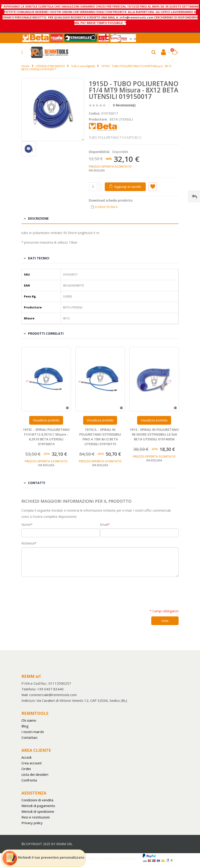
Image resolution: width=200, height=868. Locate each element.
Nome (26, 525)
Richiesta (28, 543)
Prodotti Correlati (46, 333)
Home (26, 66)
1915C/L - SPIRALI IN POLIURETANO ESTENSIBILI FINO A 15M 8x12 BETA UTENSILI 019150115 (100, 437)
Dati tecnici (39, 258)
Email (104, 525)
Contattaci (29, 737)
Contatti (37, 483)
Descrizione (38, 218)
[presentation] (56, 590)
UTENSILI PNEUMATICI (50, 66)
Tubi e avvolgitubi (83, 66)
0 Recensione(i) (124, 105)
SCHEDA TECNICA (106, 207)
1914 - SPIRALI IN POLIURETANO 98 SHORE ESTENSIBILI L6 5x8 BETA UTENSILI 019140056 (154, 434)
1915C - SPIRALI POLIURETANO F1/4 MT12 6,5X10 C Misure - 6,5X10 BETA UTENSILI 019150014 (46, 437)
